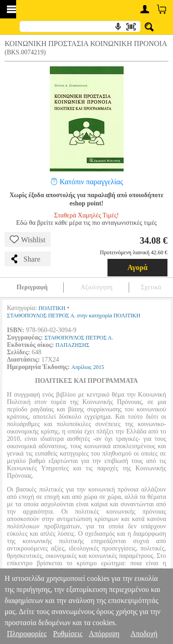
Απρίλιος (82, 367)
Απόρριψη (104, 634)
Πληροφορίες (27, 634)
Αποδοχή (144, 634)
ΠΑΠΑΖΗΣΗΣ (72, 345)
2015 (99, 367)
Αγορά (137, 267)
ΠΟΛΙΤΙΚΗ (52, 308)
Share (25, 259)
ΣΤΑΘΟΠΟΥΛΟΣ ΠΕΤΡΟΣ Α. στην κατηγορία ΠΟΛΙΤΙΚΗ (74, 316)
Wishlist (28, 240)
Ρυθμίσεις (68, 634)
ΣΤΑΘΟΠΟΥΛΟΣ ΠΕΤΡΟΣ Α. (79, 338)
